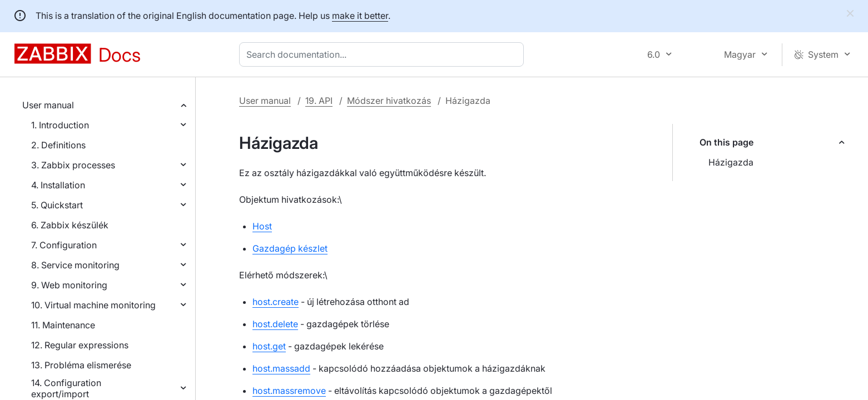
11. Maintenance (63, 325)
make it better (360, 16)
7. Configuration (64, 245)
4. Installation (58, 185)
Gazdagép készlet (290, 248)
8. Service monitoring (75, 265)
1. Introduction (60, 125)
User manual (48, 105)
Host (262, 226)
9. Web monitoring (69, 285)
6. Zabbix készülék (70, 225)
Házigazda (731, 162)
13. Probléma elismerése (81, 365)
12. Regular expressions (80, 345)
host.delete (275, 324)
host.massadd (281, 368)
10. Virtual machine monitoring (93, 305)
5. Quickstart (57, 205)
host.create (276, 302)
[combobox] (384, 54)
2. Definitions (58, 145)
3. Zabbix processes (73, 165)
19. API (319, 101)
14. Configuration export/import (66, 388)
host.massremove (289, 391)
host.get (269, 346)
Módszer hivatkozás (389, 101)
